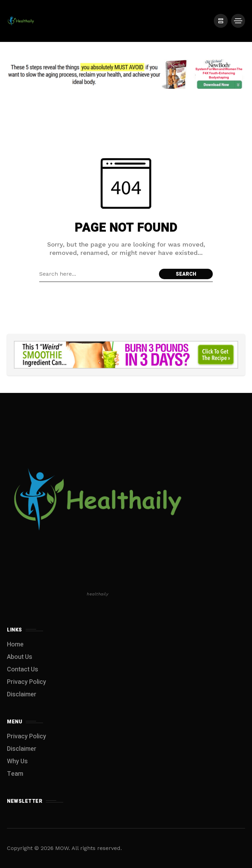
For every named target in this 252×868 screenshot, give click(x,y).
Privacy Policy (27, 682)
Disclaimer (22, 694)
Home (15, 644)
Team (15, 774)
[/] (221, 21)
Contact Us (23, 669)
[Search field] (97, 274)
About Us (20, 657)
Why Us (17, 761)
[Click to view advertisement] (126, 74)
